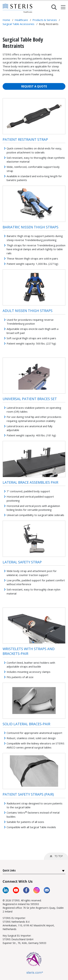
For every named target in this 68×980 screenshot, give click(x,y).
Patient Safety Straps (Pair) (28, 794)
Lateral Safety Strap (22, 562)
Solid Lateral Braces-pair (26, 724)
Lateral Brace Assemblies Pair (30, 482)
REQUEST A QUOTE (34, 86)
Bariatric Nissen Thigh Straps (31, 227)
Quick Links (9, 870)
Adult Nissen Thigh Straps (28, 311)
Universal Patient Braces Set (30, 399)
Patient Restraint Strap (25, 139)
